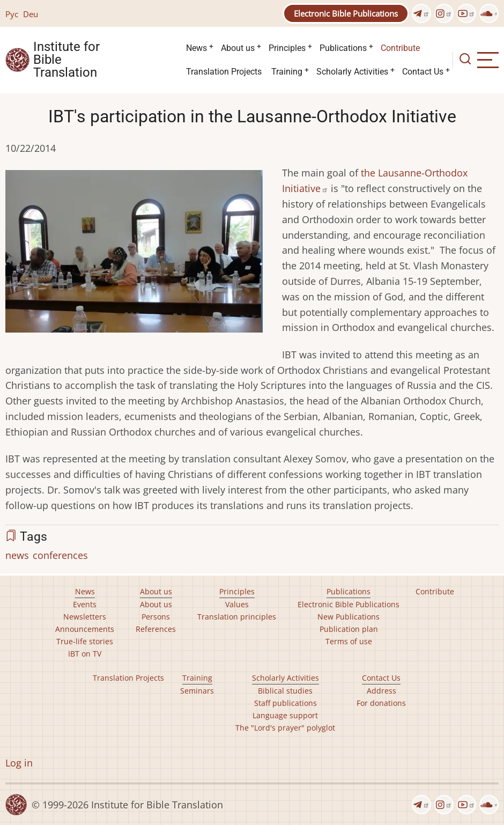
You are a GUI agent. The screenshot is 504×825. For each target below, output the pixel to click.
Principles (287, 48)
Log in (19, 763)
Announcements (85, 629)
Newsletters (85, 617)
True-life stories (85, 641)
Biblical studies (285, 691)
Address (381, 691)
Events (85, 604)
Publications (343, 48)
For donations (381, 703)
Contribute (400, 48)
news (17, 555)
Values (237, 604)
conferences (60, 555)
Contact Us (423, 72)
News (197, 48)
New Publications (349, 617)
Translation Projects (224, 72)
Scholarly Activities (352, 72)
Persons (156, 617)
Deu (31, 14)
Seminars (197, 691)
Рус (12, 14)
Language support (285, 715)
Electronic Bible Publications (346, 13)
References (156, 629)
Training (287, 72)
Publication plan (349, 629)
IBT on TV (85, 654)
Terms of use (349, 641)
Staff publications (286, 703)
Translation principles (237, 617)
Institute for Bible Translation (66, 60)
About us (238, 48)
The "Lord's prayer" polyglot (285, 728)
